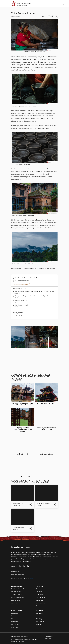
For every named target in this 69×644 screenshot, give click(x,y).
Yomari (14, 616)
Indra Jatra (40, 595)
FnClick (23, 642)
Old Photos (40, 613)
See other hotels (18, 316)
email (31, 579)
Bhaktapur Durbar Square (20, 589)
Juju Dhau (15, 613)
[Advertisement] (35, 361)
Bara (13, 619)
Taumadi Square (17, 595)
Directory (39, 619)
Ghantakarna (40, 603)
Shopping (39, 624)
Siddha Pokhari (16, 600)
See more (15, 603)
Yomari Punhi (40, 597)
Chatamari (15, 624)
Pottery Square (16, 592)
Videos (38, 616)
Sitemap (48, 638)
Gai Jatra (39, 592)
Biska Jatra (39, 589)
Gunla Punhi (40, 600)
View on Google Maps (22, 284)
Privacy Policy (50, 636)
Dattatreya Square (18, 597)
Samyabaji (15, 622)
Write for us (40, 622)
